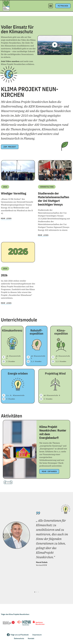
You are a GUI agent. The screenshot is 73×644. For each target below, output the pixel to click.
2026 (4, 275)
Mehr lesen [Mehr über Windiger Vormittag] (6, 218)
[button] (51, 6)
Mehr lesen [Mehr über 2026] (6, 303)
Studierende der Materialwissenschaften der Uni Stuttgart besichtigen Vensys (54, 199)
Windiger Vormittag (14, 193)
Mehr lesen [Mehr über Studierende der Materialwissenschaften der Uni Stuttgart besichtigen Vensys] (43, 235)
